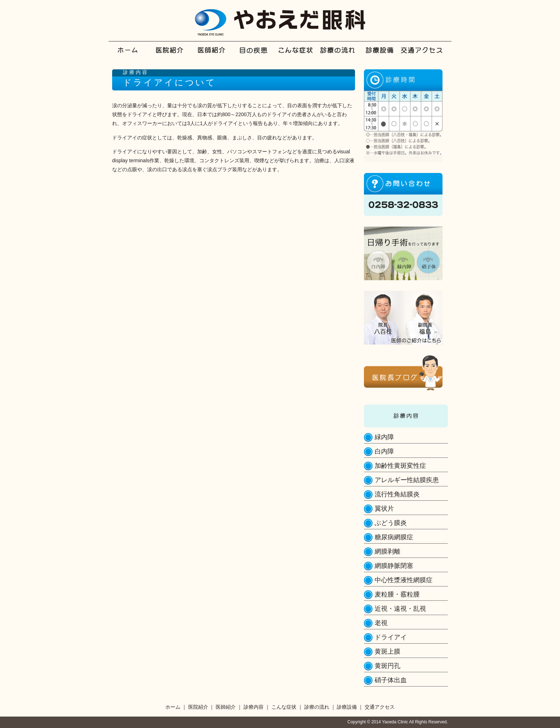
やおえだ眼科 (280, 23)
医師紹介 (217, 55)
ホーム (133, 55)
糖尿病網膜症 (394, 537)
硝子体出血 (391, 680)
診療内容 (258, 55)
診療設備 (384, 55)
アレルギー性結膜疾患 (407, 480)
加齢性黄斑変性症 (400, 466)
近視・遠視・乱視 (400, 609)
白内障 (384, 451)
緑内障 (384, 437)
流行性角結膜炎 (397, 494)
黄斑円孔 (387, 666)
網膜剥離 (387, 551)
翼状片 (384, 509)
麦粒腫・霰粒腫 (397, 594)
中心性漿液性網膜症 (404, 580)
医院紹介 (175, 55)
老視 (381, 623)
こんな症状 (300, 55)
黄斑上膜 (387, 652)
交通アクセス (426, 55)
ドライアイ (391, 637)
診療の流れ (342, 55)
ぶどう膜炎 (391, 523)
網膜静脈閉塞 (394, 566)
